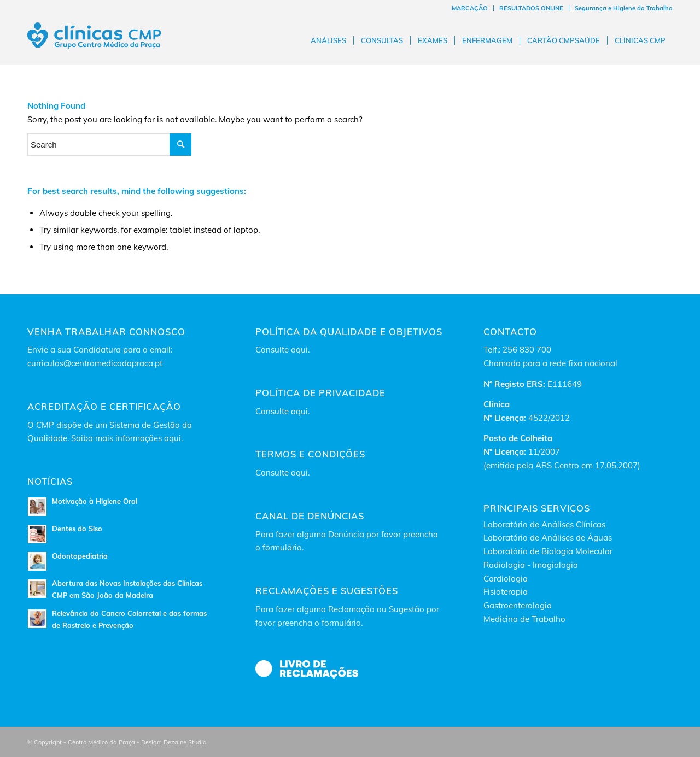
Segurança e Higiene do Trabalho (624, 8)
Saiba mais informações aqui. (127, 438)
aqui (299, 350)
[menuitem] (470, 8)
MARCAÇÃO (470, 8)
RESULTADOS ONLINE (531, 8)
